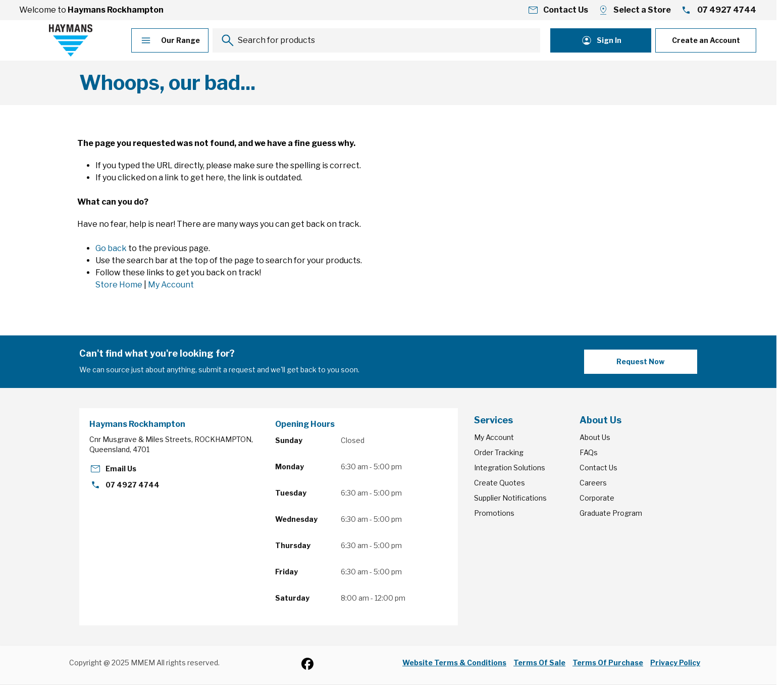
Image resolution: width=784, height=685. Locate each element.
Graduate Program (611, 513)
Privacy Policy (675, 663)
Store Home (119, 285)
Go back (111, 248)
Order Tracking (499, 452)
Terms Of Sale (539, 663)
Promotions (494, 513)
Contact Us (598, 468)
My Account (171, 285)
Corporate (597, 498)
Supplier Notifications (510, 498)
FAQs (589, 452)
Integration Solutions (510, 468)
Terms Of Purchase (608, 663)
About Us (595, 437)
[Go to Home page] (71, 40)
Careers (593, 483)
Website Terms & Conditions (454, 663)
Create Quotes (500, 483)
